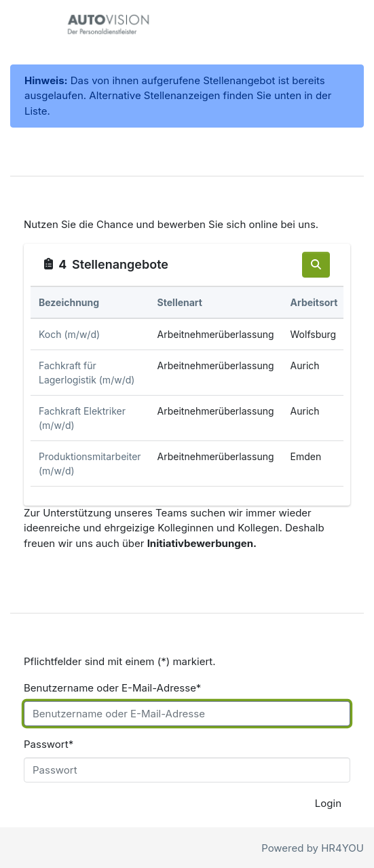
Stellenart (180, 302)
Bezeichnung (69, 302)
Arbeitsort (314, 302)
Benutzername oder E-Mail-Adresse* (112, 688)
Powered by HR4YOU (313, 848)
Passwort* (49, 744)
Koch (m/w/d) (69, 334)
